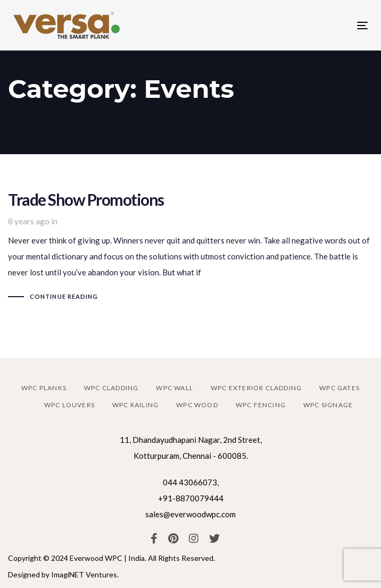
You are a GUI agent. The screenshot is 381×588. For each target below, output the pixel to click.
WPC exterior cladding (256, 388)
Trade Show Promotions (190, 248)
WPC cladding (111, 388)
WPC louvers (69, 405)
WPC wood (197, 405)
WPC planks (44, 388)
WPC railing (135, 405)
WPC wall (175, 388)
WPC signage (328, 405)
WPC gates (339, 388)
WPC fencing (261, 405)
